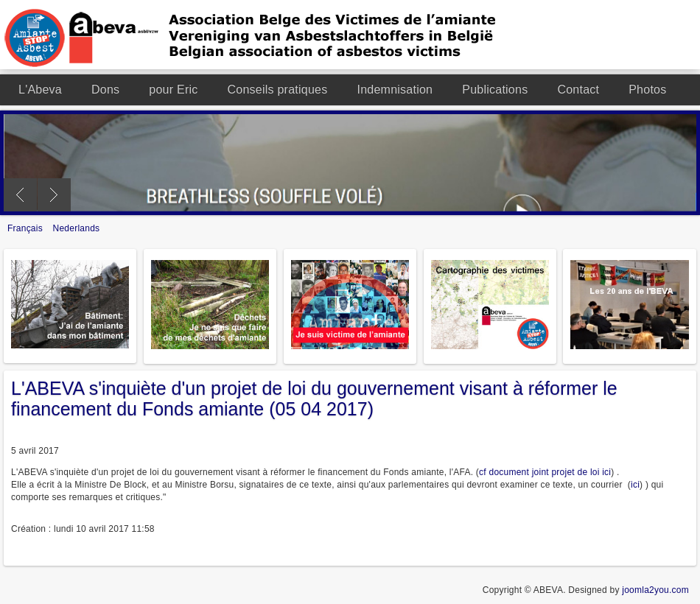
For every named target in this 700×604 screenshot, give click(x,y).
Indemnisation (395, 89)
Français (27, 228)
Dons (105, 89)
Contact (578, 89)
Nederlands (77, 228)
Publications (495, 89)
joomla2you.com (655, 590)
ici (635, 485)
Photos (647, 89)
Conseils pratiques (278, 89)
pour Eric (173, 89)
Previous (20, 195)
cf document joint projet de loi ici (545, 472)
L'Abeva (40, 89)
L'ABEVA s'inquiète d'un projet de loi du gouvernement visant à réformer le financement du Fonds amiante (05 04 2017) (314, 398)
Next (54, 195)
